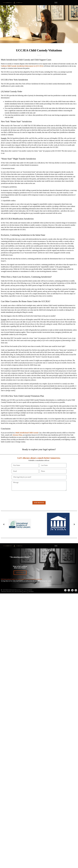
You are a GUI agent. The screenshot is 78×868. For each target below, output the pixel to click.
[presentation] (26, 496)
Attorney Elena (17, 435)
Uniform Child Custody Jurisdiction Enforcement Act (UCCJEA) (22, 66)
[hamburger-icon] (56, 3)
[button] (4, 524)
